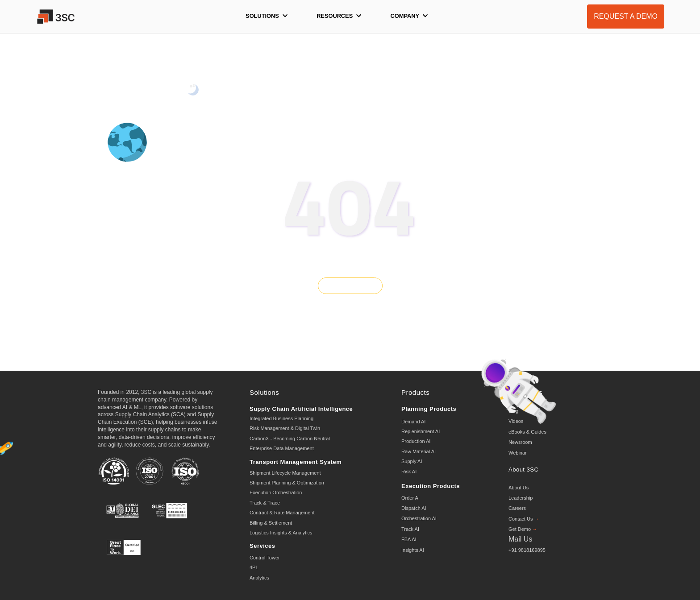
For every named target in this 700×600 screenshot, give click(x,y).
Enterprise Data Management (282, 448)
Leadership (521, 498)
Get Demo (523, 529)
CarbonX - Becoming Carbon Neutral (290, 439)
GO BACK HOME (350, 286)
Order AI (410, 498)
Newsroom (520, 442)
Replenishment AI (421, 431)
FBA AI (409, 539)
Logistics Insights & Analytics (281, 533)
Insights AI (413, 550)
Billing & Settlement (271, 523)
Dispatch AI (414, 508)
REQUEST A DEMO (626, 16)
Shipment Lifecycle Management (285, 473)
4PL (254, 567)
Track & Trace (265, 503)
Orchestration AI (419, 518)
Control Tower (265, 558)
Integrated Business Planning (281, 418)
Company (409, 16)
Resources (339, 16)
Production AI (416, 441)
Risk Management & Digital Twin (285, 428)
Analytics (259, 578)
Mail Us (520, 539)
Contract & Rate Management (282, 513)
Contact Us (524, 519)
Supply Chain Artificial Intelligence (301, 409)
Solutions (266, 16)
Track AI (410, 529)
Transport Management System (296, 462)
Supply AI (412, 461)
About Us (519, 488)
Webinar (518, 453)
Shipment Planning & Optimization (287, 483)
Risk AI (409, 472)
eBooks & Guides (527, 432)
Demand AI (413, 422)
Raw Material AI (419, 451)
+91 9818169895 (527, 550)
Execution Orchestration (276, 492)
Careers (517, 508)
